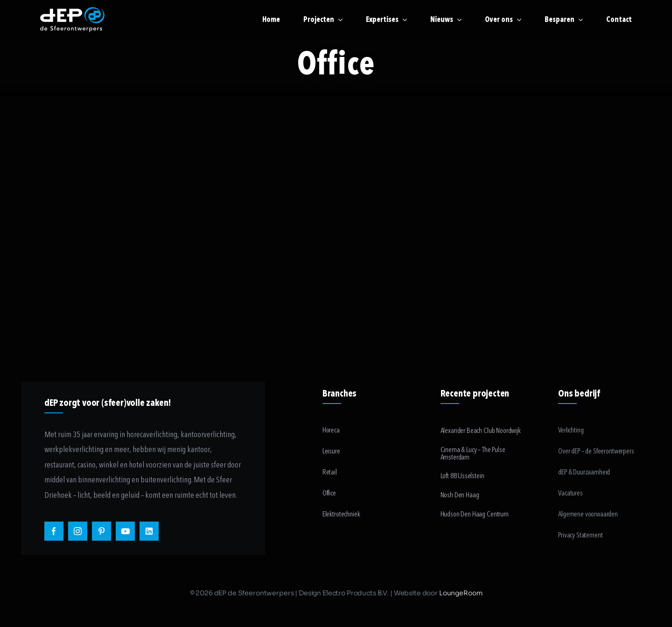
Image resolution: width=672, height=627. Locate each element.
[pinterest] (101, 531)
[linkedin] (149, 531)
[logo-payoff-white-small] (72, 20)
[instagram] (78, 531)
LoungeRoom (461, 593)
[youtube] (125, 531)
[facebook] (54, 531)
